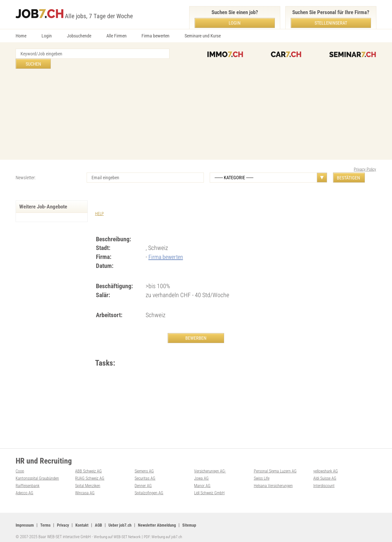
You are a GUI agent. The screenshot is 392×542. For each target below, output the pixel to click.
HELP (100, 203)
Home (21, 36)
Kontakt (88, 520)
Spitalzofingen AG (151, 488)
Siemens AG (145, 466)
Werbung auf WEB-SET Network (119, 532)
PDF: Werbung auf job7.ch (169, 532)
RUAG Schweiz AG (92, 473)
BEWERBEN (196, 328)
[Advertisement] (196, 105)
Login (47, 36)
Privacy (67, 520)
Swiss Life (263, 473)
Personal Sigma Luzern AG (278, 466)
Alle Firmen (117, 36)
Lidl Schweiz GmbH (212, 488)
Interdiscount (325, 481)
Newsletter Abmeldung (170, 520)
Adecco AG (26, 488)
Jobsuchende (79, 36)
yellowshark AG (327, 466)
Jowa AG (202, 473)
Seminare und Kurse (203, 36)
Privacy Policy (365, 159)
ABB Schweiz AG (90, 466)
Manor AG (203, 481)
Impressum (26, 520)
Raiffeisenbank (29, 481)
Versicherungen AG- (212, 466)
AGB (106, 520)
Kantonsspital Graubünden (39, 473)
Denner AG (144, 481)
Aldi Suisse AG (326, 473)
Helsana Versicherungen (275, 481)
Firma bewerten (155, 36)
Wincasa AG (86, 488)
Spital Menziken (89, 481)
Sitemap (205, 520)
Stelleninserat (331, 23)
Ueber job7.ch (129, 520)
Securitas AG (146, 473)
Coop (20, 466)
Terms (48, 520)
